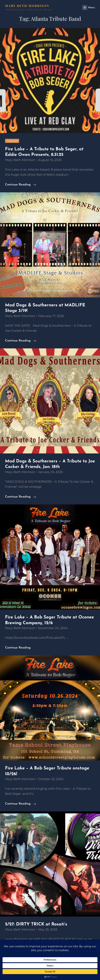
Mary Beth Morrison (27, 6)
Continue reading (21, 185)
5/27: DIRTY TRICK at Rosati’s (36, 924)
